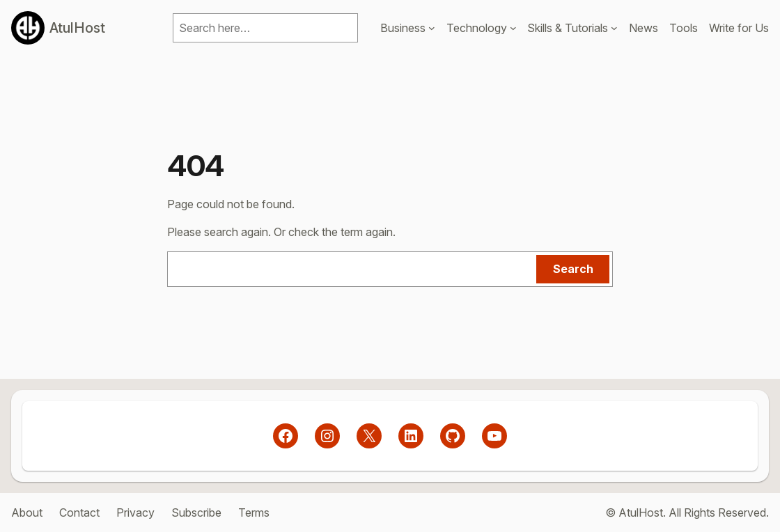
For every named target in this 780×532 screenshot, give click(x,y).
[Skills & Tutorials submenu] (614, 28)
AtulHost (77, 28)
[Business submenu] (432, 28)
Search (573, 269)
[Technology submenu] (513, 28)
